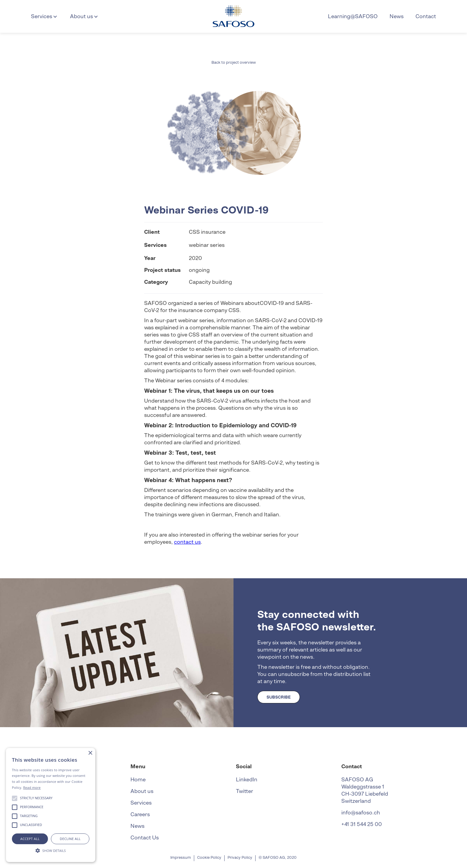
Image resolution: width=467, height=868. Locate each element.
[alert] (51, 805)
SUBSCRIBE (279, 697)
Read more (32, 787)
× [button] (90, 753)
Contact (426, 16)
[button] (45, 16)
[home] (233, 16)
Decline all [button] (70, 839)
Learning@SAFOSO (353, 16)
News (397, 16)
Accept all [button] (30, 839)
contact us (187, 542)
